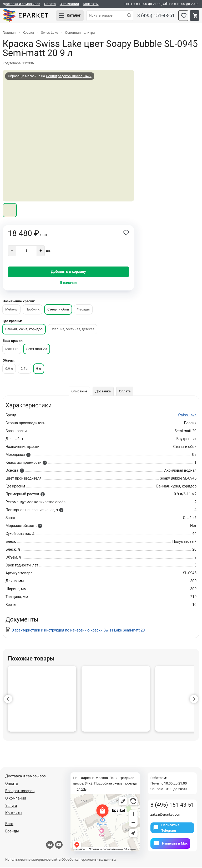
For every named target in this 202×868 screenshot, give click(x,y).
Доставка (103, 392)
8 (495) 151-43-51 (156, 16)
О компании (69, 4)
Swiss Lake (187, 416)
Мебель (11, 310)
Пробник (32, 310)
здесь (81, 789)
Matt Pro (12, 349)
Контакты (91, 4)
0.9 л (9, 369)
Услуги (11, 806)
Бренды (12, 832)
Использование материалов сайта (33, 860)
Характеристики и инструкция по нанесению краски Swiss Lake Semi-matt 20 (78, 631)
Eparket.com (26, 16)
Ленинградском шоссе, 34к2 (69, 77)
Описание (79, 392)
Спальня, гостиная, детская (72, 330)
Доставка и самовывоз (21, 4)
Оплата (50, 4)
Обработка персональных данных (89, 860)
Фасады (83, 310)
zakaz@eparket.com (166, 815)
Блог (9, 824)
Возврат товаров (20, 791)
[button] (8, 699)
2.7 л (25, 369)
